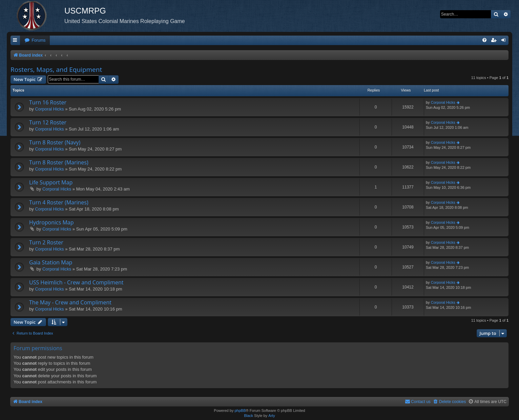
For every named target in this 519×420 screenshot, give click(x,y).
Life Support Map (51, 182)
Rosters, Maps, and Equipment (56, 69)
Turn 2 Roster (46, 242)
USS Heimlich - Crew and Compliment (76, 282)
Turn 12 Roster (48, 122)
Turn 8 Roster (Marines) (59, 162)
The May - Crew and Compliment (70, 302)
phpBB (240, 411)
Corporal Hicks (49, 109)
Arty (272, 416)
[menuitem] (35, 41)
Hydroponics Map (51, 222)
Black (248, 416)
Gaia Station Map (51, 262)
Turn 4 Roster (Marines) (59, 202)
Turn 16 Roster (48, 102)
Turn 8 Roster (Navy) (55, 142)
